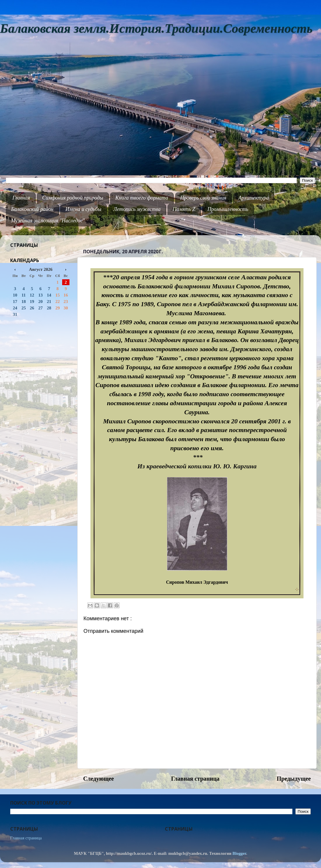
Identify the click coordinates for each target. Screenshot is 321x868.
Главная (21, 198)
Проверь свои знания (203, 198)
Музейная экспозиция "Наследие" (48, 221)
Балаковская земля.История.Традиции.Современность (156, 28)
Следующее (98, 779)
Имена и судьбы (83, 209)
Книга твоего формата (142, 198)
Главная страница (195, 779)
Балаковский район (32, 209)
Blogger (239, 853)
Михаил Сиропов (236, 286)
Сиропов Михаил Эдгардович (197, 582)
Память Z (184, 209)
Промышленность (228, 209)
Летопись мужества (137, 209)
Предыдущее (294, 779)
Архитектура (254, 198)
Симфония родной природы (73, 198)
